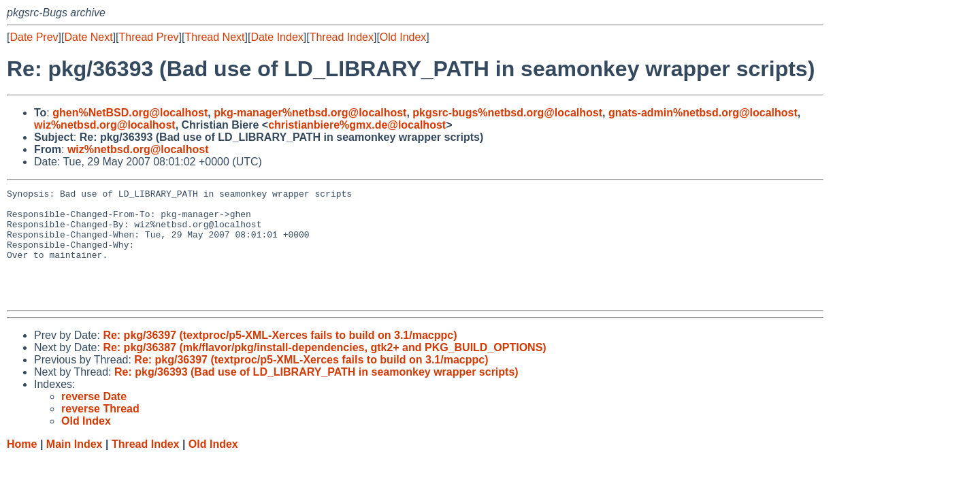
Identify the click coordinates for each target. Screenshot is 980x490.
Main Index (75, 467)
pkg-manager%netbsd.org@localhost (310, 113)
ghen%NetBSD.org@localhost (130, 113)
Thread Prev (149, 37)
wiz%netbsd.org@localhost (105, 125)
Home (22, 467)
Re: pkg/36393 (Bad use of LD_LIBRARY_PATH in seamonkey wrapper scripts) (316, 394)
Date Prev (34, 37)
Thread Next (214, 37)
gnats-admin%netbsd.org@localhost (703, 113)
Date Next (88, 37)
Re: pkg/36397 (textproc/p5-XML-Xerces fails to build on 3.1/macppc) (280, 358)
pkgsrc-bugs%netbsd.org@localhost (507, 113)
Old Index (403, 37)
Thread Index (342, 37)
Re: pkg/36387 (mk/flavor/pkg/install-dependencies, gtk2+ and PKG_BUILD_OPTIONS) (324, 370)
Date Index (277, 37)
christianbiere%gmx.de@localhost (357, 125)
